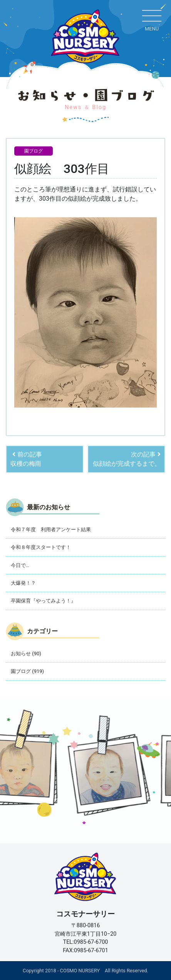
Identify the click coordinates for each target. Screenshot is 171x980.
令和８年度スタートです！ (41, 547)
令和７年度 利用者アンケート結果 (51, 529)
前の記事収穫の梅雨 (26, 459)
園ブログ (34, 151)
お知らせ (21, 654)
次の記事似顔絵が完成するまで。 (127, 459)
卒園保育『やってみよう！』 (43, 601)
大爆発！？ (23, 583)
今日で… (20, 565)
